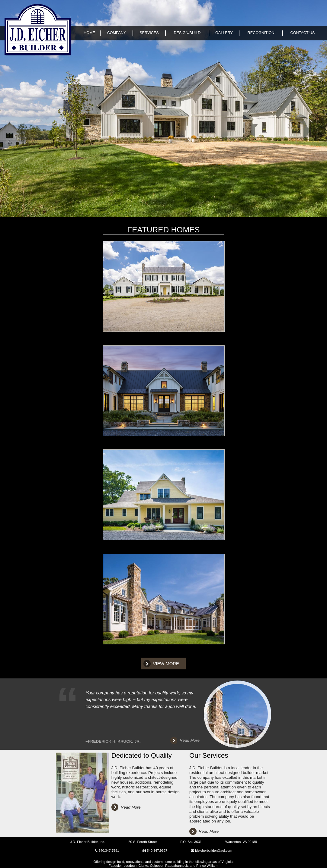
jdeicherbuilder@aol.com (213, 851)
